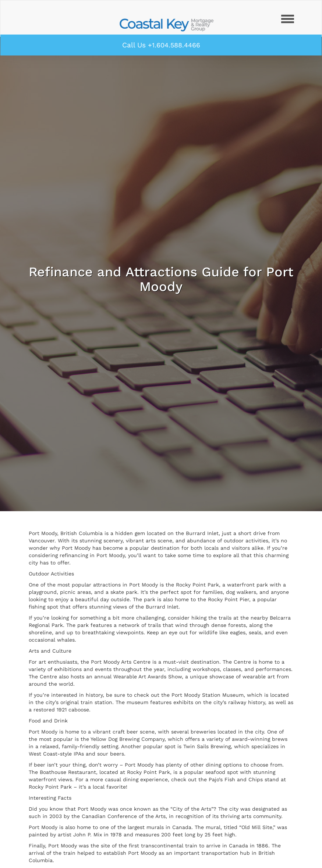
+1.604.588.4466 (174, 45)
